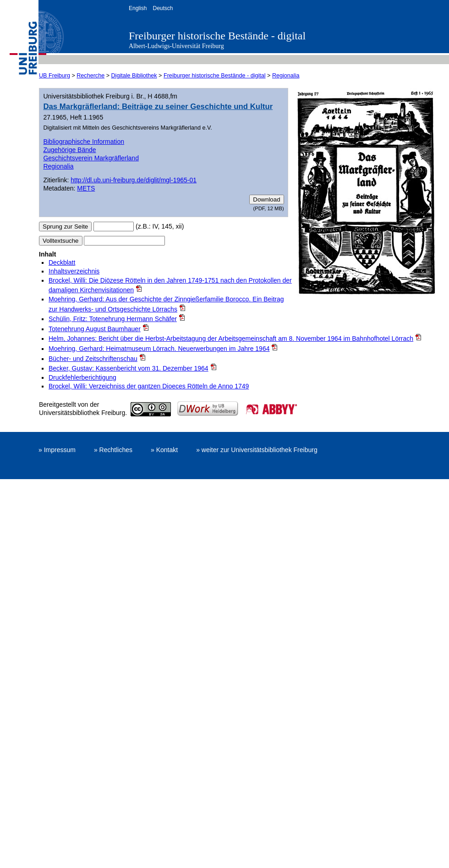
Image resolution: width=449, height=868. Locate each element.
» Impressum (57, 450)
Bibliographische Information (84, 142)
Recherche (90, 76)
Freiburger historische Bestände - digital (217, 36)
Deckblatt (62, 262)
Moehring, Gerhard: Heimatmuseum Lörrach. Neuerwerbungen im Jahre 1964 (159, 349)
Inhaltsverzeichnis (74, 271)
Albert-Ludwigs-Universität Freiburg (176, 46)
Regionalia (286, 76)
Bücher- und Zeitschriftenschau (93, 359)
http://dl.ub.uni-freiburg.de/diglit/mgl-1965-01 (134, 180)
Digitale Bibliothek (134, 76)
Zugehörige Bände (69, 150)
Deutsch (163, 8)
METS (86, 188)
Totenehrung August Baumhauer (95, 329)
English (138, 8)
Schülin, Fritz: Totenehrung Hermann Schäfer (113, 319)
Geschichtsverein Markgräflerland (91, 158)
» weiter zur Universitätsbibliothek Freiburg (257, 450)
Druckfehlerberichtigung (82, 377)
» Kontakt (164, 450)
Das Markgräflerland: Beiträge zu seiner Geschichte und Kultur (158, 106)
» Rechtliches (113, 450)
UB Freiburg (55, 76)
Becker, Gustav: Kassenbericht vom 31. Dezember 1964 (129, 368)
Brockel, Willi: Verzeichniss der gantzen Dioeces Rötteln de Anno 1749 (149, 386)
